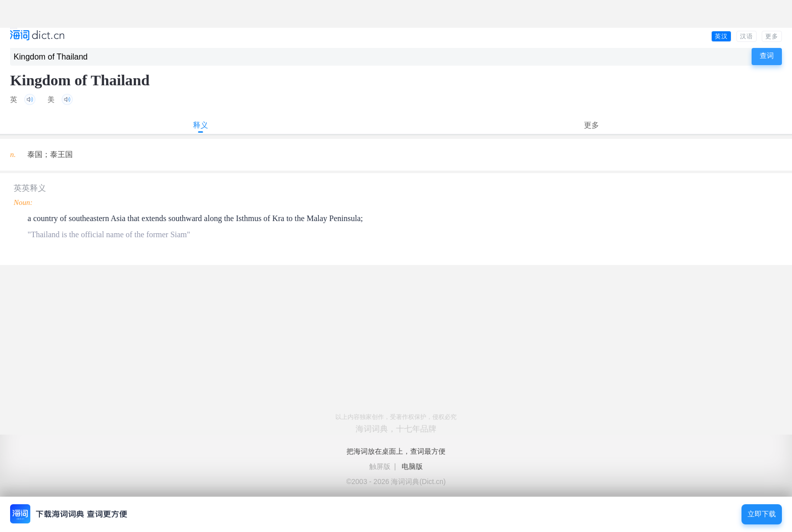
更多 (772, 36)
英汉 (721, 36)
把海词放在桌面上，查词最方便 (396, 451)
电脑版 (412, 466)
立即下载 (762, 514)
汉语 (747, 36)
